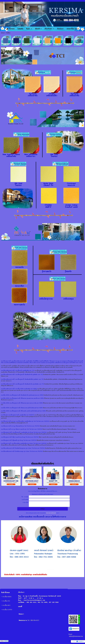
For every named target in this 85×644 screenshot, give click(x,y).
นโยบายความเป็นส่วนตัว (51, 513)
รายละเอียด (26, 502)
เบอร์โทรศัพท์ (25, 500)
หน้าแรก (3, 33)
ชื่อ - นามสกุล (25, 497)
